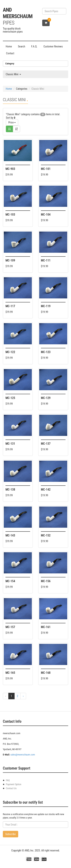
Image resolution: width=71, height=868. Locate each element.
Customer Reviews (53, 46)
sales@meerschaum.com (23, 755)
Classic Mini (13, 74)
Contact (10, 53)
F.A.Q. (34, 46)
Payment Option (14, 784)
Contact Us (11, 788)
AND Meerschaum (18, 16)
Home (9, 46)
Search (22, 46)
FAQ (8, 780)
